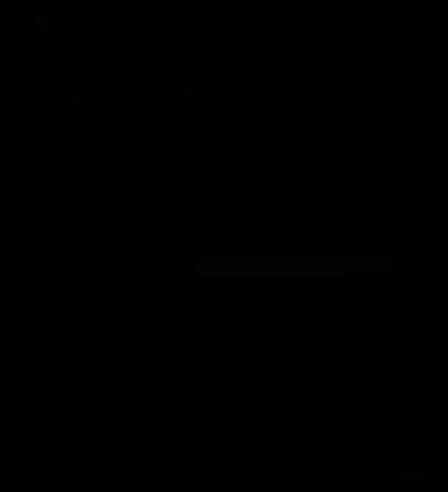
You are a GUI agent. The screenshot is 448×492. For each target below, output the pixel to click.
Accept (411, 478)
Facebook (32, 321)
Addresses (251, 409)
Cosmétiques (232, 13)
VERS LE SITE (293, 39)
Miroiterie (199, 67)
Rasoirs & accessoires (109, 13)
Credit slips (252, 398)
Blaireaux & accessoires (176, 13)
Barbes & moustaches (285, 13)
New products (44, 388)
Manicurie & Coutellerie (145, 39)
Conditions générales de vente (164, 388)
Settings (355, 478)
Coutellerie (164, 67)
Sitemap (136, 409)
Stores (134, 420)
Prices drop (41, 377)
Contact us (40, 409)
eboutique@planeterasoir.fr (360, 427)
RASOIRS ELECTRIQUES (111, 67)
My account (41, 420)
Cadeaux (333, 13)
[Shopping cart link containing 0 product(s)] (422, 13)
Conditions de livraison (154, 377)
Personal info (255, 377)
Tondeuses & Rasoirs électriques (225, 39)
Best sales (39, 398)
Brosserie (94, 39)
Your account (260, 361)
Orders (246, 388)
